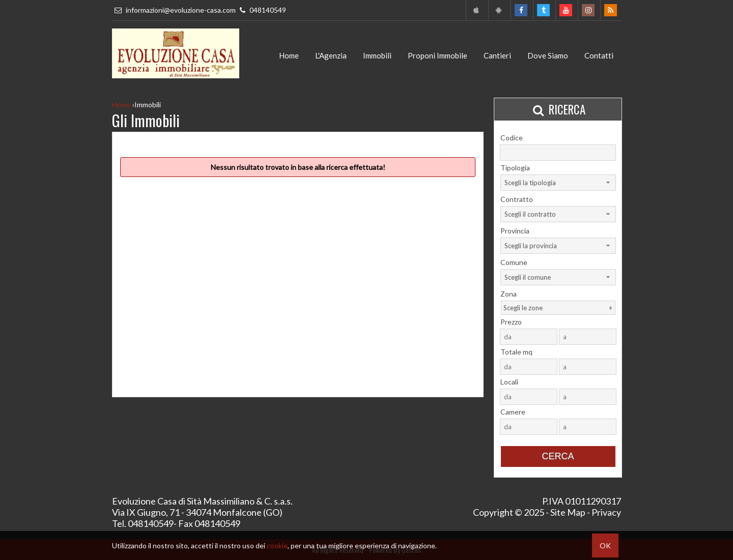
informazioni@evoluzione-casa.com (175, 10)
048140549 (262, 10)
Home (289, 55)
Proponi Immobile (438, 55)
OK (605, 546)
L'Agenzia (331, 55)
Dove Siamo (548, 55)
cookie (277, 546)
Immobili (377, 55)
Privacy (606, 512)
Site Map (568, 512)
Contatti (599, 55)
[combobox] (558, 183)
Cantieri (497, 55)
